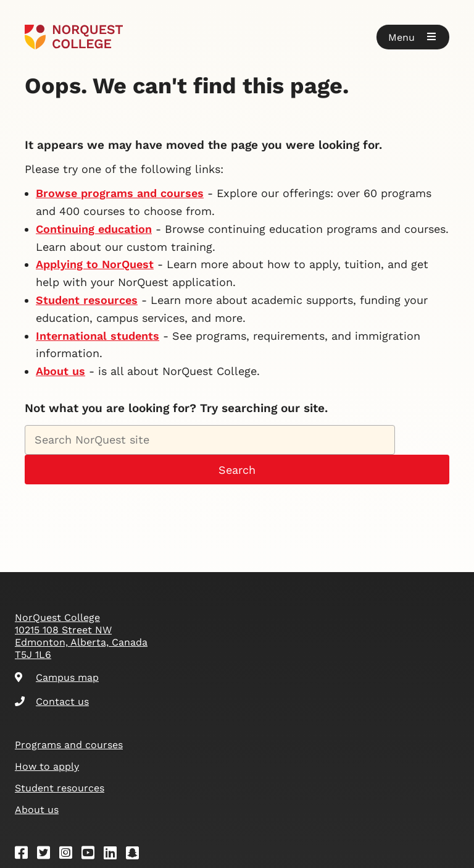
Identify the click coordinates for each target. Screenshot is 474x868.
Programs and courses (69, 745)
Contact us (52, 702)
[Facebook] (25, 855)
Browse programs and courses (120, 193)
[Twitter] (48, 855)
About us (60, 371)
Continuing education (94, 229)
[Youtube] (92, 855)
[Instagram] (70, 855)
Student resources (87, 300)
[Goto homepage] (74, 37)
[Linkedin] (114, 855)
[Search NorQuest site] (210, 440)
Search (237, 470)
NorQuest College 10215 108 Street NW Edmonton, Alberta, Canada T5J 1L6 (81, 636)
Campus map (57, 677)
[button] (413, 37)
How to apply (47, 766)
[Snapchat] (136, 855)
